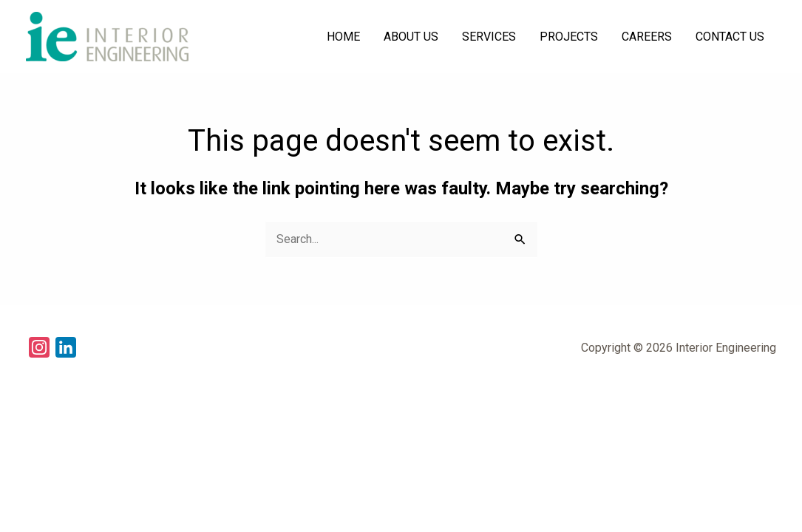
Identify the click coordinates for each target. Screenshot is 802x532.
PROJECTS (569, 37)
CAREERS (647, 37)
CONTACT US (730, 37)
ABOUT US (411, 37)
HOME (343, 37)
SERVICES (489, 37)
